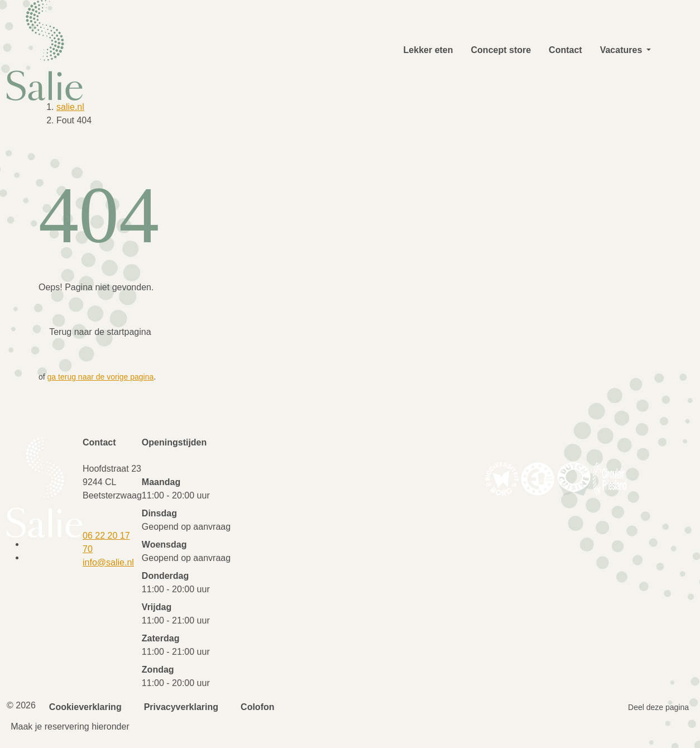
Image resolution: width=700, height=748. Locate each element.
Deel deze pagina (658, 707)
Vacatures (621, 50)
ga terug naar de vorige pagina (101, 377)
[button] (649, 50)
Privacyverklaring (181, 707)
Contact (565, 50)
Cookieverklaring (85, 707)
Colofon (257, 707)
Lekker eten (428, 50)
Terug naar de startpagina (100, 332)
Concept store (501, 50)
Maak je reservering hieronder (70, 727)
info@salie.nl (108, 562)
